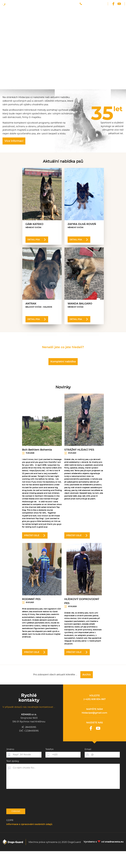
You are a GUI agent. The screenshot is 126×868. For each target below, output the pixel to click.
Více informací (14, 141)
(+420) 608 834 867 (95, 699)
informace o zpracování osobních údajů (29, 824)
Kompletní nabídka (63, 362)
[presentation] (25, 799)
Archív (87, 675)
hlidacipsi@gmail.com (94, 713)
